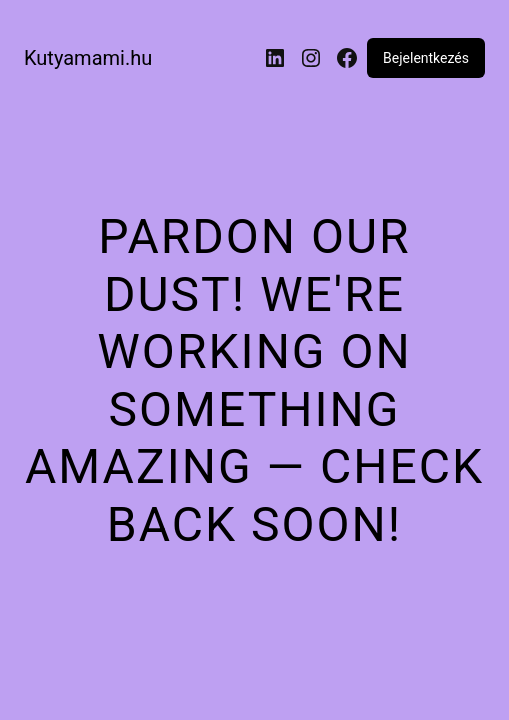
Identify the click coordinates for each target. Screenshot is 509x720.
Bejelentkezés (426, 58)
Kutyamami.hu (88, 58)
